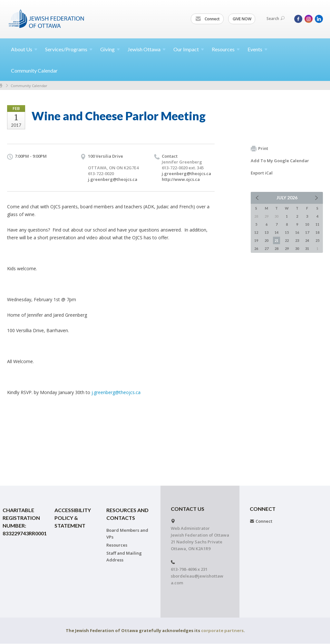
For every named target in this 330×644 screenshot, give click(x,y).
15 (287, 232)
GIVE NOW (242, 19)
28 (277, 248)
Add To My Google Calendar (280, 161)
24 (307, 240)
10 (307, 224)
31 (307, 248)
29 (287, 248)
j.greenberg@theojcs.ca (113, 179)
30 (297, 248)
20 (267, 240)
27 (267, 248)
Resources (117, 545)
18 (317, 232)
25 (317, 240)
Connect (208, 19)
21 (277, 240)
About (24, 49)
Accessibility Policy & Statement (73, 518)
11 (317, 224)
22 (287, 240)
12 (256, 232)
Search (276, 19)
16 (297, 232)
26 (256, 248)
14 (277, 232)
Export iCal (262, 173)
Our (189, 49)
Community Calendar (34, 70)
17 (307, 232)
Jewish (147, 49)
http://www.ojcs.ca (181, 179)
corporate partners (222, 630)
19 (256, 240)
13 (267, 232)
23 (297, 240)
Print (259, 149)
